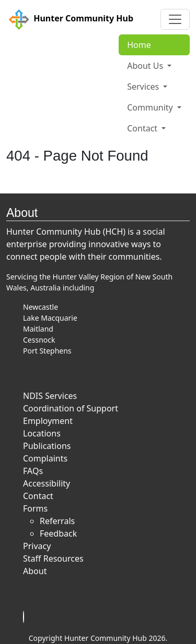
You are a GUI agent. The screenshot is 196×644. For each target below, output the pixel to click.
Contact (38, 496)
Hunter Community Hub (70, 19)
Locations (42, 433)
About (35, 571)
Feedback (58, 533)
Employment (48, 421)
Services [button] (144, 87)
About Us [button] (146, 66)
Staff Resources (53, 558)
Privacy (37, 546)
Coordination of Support (71, 408)
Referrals (57, 521)
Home (139, 45)
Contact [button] (143, 128)
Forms (35, 508)
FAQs (33, 471)
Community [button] (151, 107)
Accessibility (47, 483)
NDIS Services (50, 396)
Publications (47, 446)
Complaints (45, 458)
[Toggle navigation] (175, 19)
